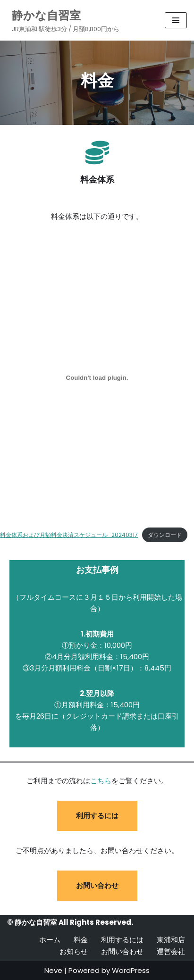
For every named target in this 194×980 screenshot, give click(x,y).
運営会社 (171, 951)
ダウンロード (165, 535)
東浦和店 (171, 940)
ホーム (50, 940)
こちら (101, 781)
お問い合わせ (97, 885)
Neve (53, 970)
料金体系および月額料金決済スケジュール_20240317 (69, 535)
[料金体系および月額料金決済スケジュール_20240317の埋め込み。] (97, 378)
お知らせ (74, 951)
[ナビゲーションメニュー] (176, 20)
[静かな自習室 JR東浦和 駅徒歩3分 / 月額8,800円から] (63, 20)
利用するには (97, 816)
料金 (81, 940)
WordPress (131, 970)
